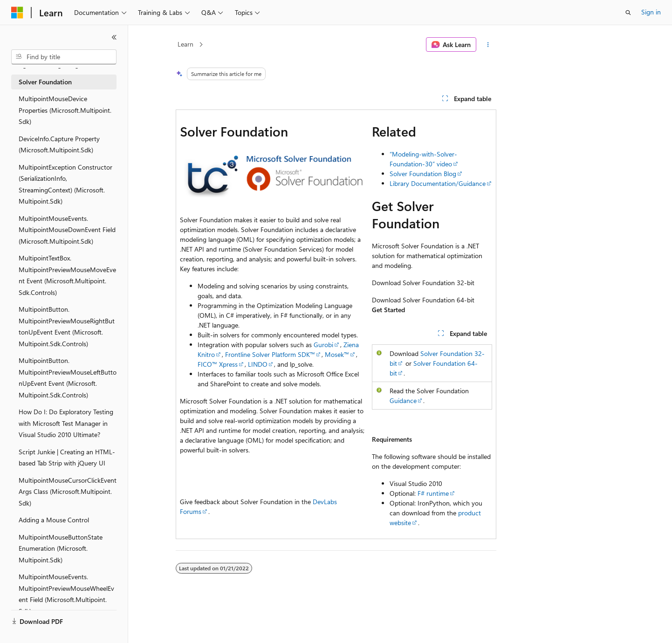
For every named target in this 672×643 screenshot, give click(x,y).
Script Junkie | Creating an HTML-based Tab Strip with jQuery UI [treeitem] (67, 458)
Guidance (403, 400)
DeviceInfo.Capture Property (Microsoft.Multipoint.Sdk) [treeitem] (59, 144)
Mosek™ (337, 354)
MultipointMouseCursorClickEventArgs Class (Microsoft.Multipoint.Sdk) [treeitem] (68, 492)
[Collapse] (114, 37)
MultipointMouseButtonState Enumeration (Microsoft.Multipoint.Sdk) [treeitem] (61, 548)
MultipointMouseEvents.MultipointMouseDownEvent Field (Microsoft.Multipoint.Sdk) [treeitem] (67, 230)
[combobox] (64, 57)
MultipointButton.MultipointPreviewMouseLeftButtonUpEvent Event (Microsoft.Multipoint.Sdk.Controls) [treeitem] (68, 378)
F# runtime (433, 493)
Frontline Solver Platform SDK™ (270, 354)
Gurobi (323, 345)
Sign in (651, 12)
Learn (185, 44)
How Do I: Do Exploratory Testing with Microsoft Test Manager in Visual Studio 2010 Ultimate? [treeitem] (66, 423)
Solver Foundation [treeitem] (45, 82)
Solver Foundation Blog (423, 174)
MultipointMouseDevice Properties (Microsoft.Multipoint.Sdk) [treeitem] (65, 110)
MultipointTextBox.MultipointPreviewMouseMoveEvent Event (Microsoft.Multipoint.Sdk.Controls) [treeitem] (67, 275)
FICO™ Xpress (218, 364)
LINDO (258, 364)
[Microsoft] (17, 13)
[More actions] (488, 45)
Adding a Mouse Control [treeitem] (54, 520)
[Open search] (628, 13)
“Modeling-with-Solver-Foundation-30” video (423, 159)
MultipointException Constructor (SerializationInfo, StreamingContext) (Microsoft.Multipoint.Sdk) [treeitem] (65, 184)
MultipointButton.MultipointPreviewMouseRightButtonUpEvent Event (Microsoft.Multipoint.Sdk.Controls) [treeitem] (67, 326)
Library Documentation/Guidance (438, 183)
